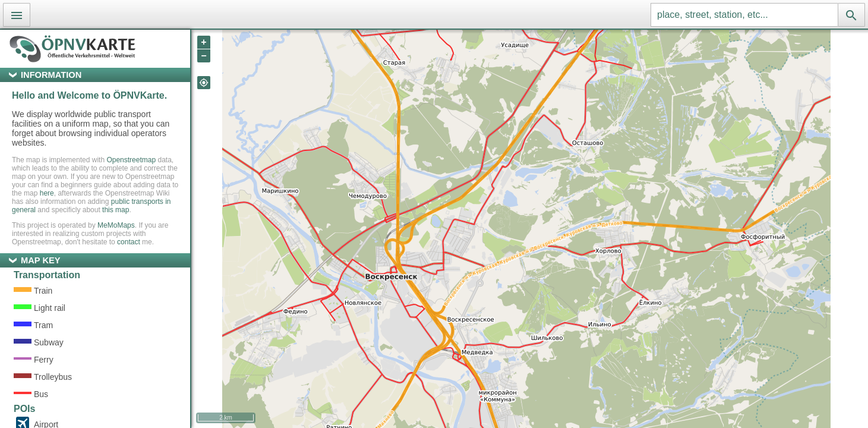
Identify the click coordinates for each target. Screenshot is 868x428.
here (47, 193)
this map (116, 210)
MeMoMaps (116, 225)
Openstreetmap (131, 160)
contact (129, 242)
